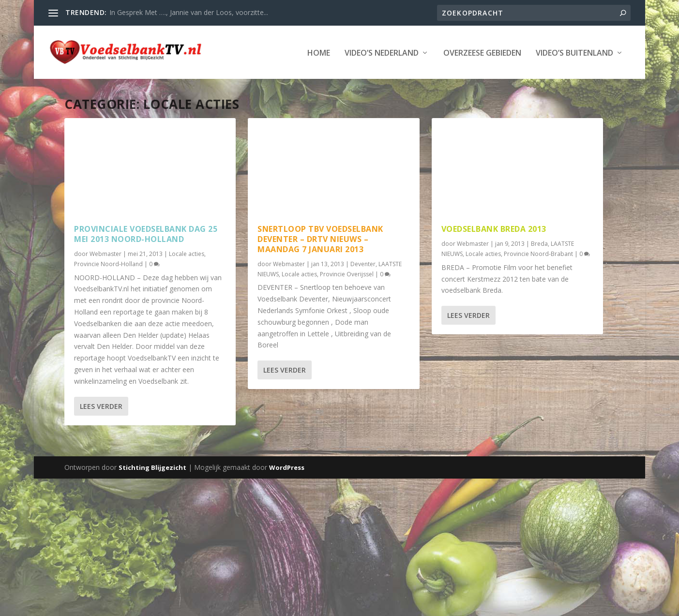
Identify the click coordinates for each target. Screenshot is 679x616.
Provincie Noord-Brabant (538, 283)
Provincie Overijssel (347, 303)
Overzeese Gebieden (231, 83)
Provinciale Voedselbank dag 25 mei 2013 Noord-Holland (146, 263)
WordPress (287, 496)
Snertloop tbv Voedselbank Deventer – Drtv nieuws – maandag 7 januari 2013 (320, 268)
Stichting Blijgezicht (152, 496)
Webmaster (106, 283)
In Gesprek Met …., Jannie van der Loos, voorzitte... (189, 12)
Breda (539, 273)
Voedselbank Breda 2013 (494, 258)
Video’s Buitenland (323, 83)
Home (67, 83)
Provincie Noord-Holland (108, 293)
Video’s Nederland (130, 83)
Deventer (363, 293)
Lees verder (101, 435)
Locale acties (187, 283)
